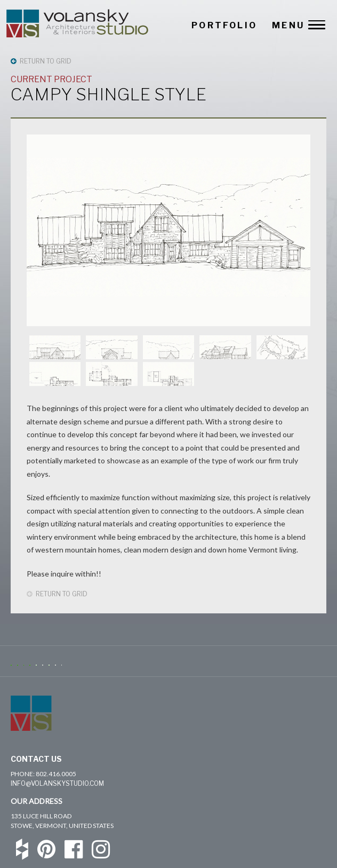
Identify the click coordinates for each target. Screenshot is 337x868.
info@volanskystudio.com (57, 783)
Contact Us (36, 759)
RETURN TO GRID (41, 61)
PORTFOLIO (224, 25)
